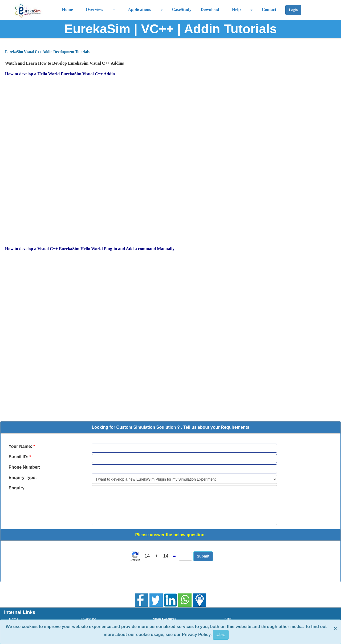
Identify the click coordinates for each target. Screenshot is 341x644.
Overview (95, 9)
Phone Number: (24, 467)
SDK (228, 619)
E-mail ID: (20, 457)
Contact (269, 9)
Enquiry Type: (23, 478)
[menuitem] (39, 619)
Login (293, 10)
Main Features (164, 619)
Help (236, 9)
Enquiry (17, 488)
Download (210, 9)
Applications (139, 9)
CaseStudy (182, 9)
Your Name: (22, 446)
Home (68, 9)
